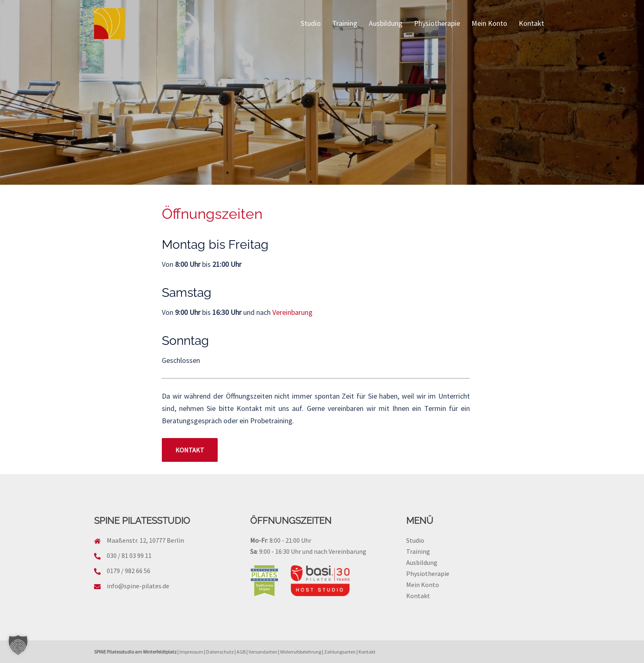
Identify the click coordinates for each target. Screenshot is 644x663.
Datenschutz (220, 652)
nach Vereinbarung (340, 551)
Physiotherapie (437, 23)
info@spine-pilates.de (138, 586)
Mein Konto (489, 23)
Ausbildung (386, 23)
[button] (18, 645)
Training (345, 23)
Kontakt (531, 23)
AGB (241, 652)
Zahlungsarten (340, 652)
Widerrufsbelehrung (301, 652)
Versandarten (263, 652)
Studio (311, 23)
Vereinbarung (292, 312)
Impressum (191, 652)
